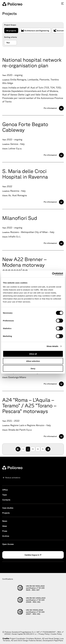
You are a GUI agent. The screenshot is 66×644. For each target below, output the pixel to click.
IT (41, 555)
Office (5, 490)
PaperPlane (59, 640)
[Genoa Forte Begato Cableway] (33, 139)
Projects (6, 513)
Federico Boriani (35, 640)
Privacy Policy (44, 634)
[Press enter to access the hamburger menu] (62, 4)
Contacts (6, 500)
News (5, 521)
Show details (52, 346)
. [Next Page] (48, 448)
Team (5, 495)
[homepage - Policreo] (12, 4)
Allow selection (33, 361)
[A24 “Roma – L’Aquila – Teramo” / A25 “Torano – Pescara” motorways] (33, 417)
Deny (33, 368)
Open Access (8, 544)
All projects (11, 31)
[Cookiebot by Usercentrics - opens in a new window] (52, 274)
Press (5, 531)
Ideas (5, 526)
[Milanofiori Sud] (33, 230)
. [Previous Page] (18, 448)
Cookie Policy (56, 634)
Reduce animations (13, 478)
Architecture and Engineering (35, 31)
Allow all (33, 354)
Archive (6, 536)
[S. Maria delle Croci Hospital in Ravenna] (33, 186)
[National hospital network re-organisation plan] (33, 83)
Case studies (8, 508)
